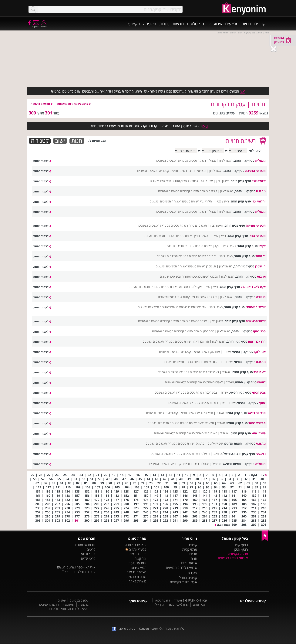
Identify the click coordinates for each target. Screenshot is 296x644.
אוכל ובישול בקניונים (183, 582)
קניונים (260, 24)
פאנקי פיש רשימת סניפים (202, 433)
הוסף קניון (241, 545)
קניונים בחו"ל (188, 578)
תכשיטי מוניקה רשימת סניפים (189, 225)
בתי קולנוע (88, 554)
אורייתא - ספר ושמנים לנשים (76, 567)
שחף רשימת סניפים (213, 403)
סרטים (91, 549)
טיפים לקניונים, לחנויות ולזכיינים (67, 609)
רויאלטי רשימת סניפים (196, 454)
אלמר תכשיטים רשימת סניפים (189, 321)
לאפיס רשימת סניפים (210, 382)
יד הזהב (261, 256)
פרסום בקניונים (238, 554)
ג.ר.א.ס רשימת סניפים (204, 191)
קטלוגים (193, 24)
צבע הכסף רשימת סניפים (202, 392)
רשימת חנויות (241, 141)
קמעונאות (69, 605)
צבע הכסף (259, 392)
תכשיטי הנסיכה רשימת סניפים (188, 171)
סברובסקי (259, 331)
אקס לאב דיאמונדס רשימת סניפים (181, 287)
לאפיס (261, 382)
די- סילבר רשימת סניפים (204, 372)
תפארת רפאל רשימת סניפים (197, 423)
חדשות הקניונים (49, 605)
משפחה (150, 24)
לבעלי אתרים (136, 549)
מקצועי (134, 24)
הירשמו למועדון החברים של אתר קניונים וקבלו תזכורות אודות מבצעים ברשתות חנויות (148, 126)
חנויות (246, 24)
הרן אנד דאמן (257, 341)
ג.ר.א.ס (261, 191)
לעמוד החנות (42, 161)
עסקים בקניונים (79, 600)
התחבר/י (44, 25)
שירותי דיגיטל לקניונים (233, 558)
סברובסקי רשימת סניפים (199, 331)
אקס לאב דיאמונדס (253, 287)
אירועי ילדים (213, 24)
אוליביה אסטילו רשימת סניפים (188, 307)
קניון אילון (160, 605)
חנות (77, 141)
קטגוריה (40, 141)
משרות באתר (138, 581)
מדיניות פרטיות (136, 577)
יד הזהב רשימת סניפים (203, 256)
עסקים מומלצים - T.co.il (79, 572)
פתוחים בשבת (137, 554)
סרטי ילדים (88, 558)
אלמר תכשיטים (256, 321)
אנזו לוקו (260, 352)
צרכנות (192, 573)
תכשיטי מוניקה (256, 225)
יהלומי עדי (259, 201)
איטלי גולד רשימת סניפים (198, 181)
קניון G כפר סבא (179, 605)
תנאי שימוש (138, 568)
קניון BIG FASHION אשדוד (190, 600)
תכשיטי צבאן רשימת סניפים (193, 236)
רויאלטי (261, 454)
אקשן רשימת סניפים (207, 246)
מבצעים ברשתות (42, 104)
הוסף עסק (241, 549)
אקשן (262, 246)
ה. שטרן (260, 266)
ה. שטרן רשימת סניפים (202, 266)
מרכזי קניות (190, 549)
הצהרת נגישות (136, 572)
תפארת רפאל (257, 423)
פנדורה (261, 297)
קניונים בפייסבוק (135, 545)
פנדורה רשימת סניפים (204, 297)
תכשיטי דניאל (257, 413)
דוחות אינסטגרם (84, 545)
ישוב (60, 141)
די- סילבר (260, 372)
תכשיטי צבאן (257, 236)
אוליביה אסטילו (256, 307)
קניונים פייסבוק (124, 629)
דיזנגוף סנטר (162, 600)
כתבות (164, 24)
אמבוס (261, 276)
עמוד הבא (222, 525)
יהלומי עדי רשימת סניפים (197, 201)
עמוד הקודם (258, 475)
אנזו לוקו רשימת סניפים (206, 352)
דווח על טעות (137, 563)
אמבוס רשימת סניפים (205, 276)
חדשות (178, 24)
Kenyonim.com (149, 629)
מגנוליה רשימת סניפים (202, 161)
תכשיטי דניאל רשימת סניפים (196, 413)
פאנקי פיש (259, 433)
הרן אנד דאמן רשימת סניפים (192, 341)
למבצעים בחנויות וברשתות (74, 104)
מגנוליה (260, 161)
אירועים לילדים (187, 568)
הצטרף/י (36, 25)
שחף (262, 403)
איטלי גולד (259, 181)
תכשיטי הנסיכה (255, 171)
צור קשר (141, 558)
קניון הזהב (199, 605)
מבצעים (232, 24)
